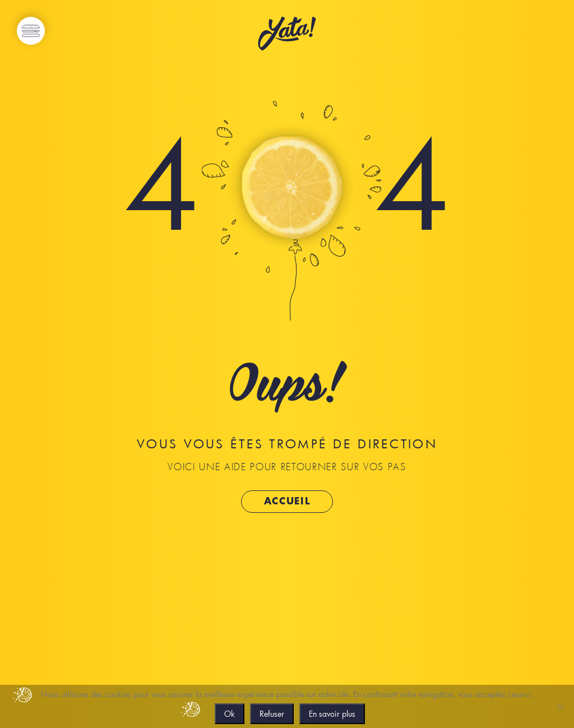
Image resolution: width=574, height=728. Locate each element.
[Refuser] (560, 707)
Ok (230, 714)
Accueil (287, 501)
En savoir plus (332, 714)
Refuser (272, 714)
